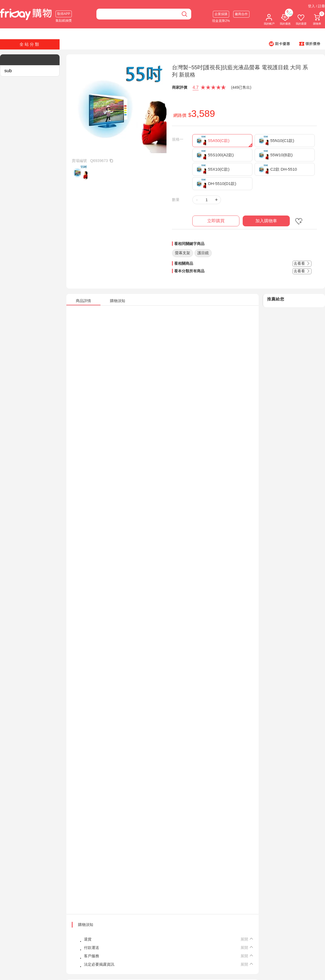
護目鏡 (203, 253)
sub (8, 71)
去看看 (302, 263)
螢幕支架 (183, 253)
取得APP (64, 14)
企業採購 (221, 14)
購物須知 (86, 925)
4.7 (196, 87)
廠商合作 (241, 14)
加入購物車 (266, 221)
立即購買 (216, 221)
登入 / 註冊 (316, 6)
